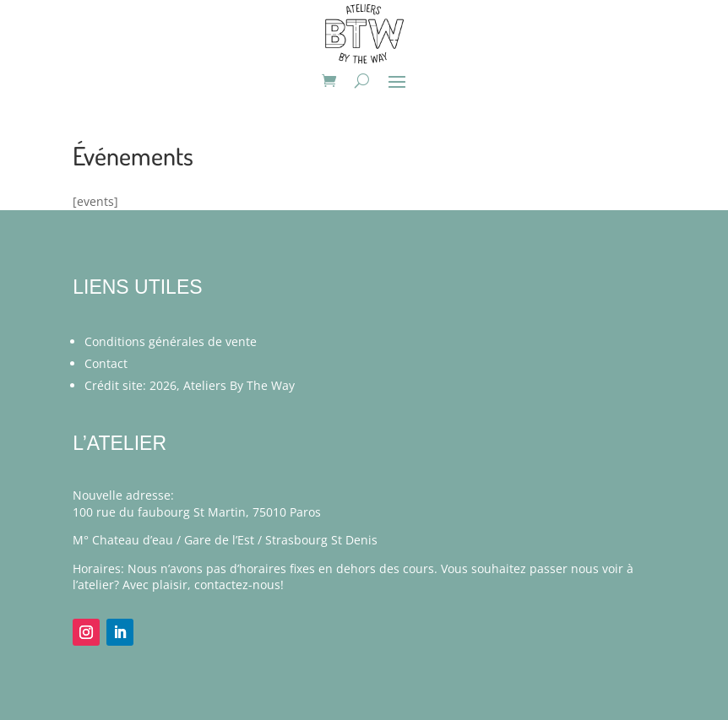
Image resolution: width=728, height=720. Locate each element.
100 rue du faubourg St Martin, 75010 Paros (197, 512)
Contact (106, 363)
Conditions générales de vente (171, 341)
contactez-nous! (239, 585)
